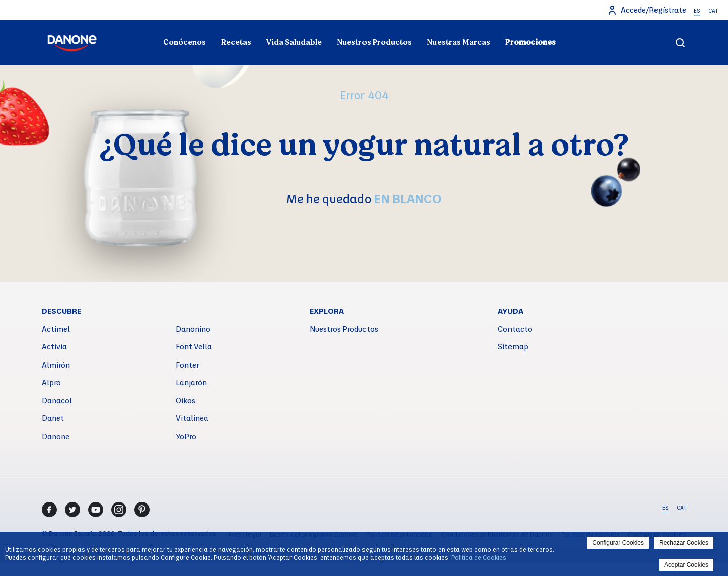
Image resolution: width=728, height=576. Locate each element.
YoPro (186, 436)
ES (697, 11)
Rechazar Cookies (684, 543)
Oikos (186, 400)
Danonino (193, 329)
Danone (56, 436)
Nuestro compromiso (582, 23)
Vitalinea (192, 418)
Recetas (236, 42)
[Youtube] (96, 510)
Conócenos (185, 42)
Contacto (515, 329)
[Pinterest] (142, 510)
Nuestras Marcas (459, 42)
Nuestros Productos (374, 42)
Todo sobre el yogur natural (146, 23)
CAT (713, 11)
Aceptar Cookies (686, 565)
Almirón (56, 365)
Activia (54, 346)
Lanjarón (191, 382)
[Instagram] (119, 510)
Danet (53, 418)
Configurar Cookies (618, 543)
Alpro (51, 382)
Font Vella (194, 346)
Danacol (57, 400)
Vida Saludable (294, 42)
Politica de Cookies (479, 557)
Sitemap (513, 346)
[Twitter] (72, 510)
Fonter (188, 365)
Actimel (56, 329)
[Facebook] (49, 510)
